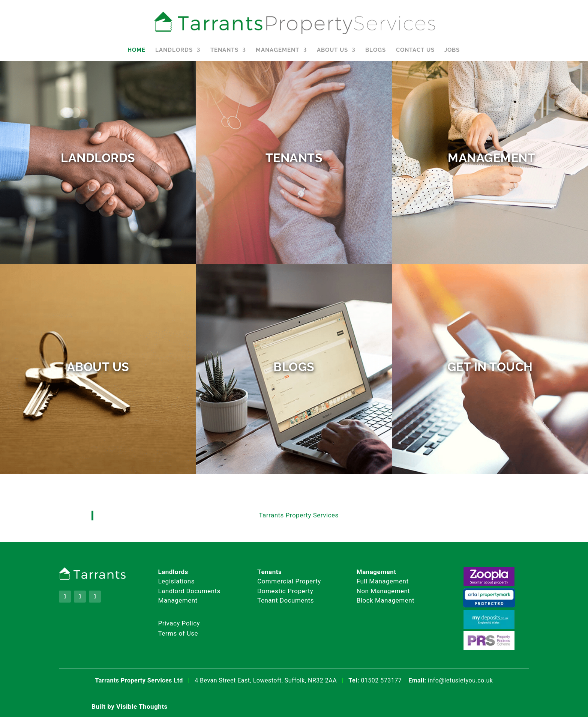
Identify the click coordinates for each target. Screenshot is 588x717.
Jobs (452, 50)
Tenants (224, 50)
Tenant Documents (286, 600)
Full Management (383, 581)
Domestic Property (285, 591)
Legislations (176, 581)
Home (136, 50)
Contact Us (415, 50)
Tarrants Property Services (298, 515)
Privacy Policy (179, 623)
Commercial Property (289, 581)
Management (277, 50)
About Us (332, 50)
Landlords (174, 50)
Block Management (385, 600)
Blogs (376, 50)
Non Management (383, 591)
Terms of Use (178, 633)
